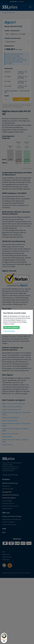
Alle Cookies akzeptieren (11, 328)
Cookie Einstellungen (9, 331)
